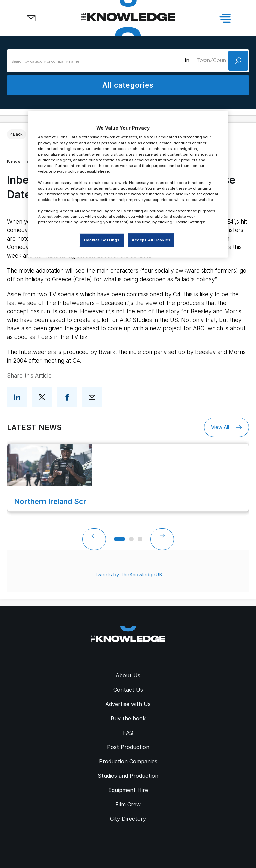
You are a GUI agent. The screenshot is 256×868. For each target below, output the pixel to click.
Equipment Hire (128, 790)
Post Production (128, 747)
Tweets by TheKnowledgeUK (128, 574)
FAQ (128, 733)
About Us (128, 675)
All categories (128, 85)
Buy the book (128, 718)
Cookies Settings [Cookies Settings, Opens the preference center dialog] (102, 240)
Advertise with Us (128, 704)
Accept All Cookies (151, 240)
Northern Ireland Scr (50, 501)
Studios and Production (128, 776)
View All (226, 427)
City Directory (128, 819)
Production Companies (128, 761)
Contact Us (128, 690)
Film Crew (128, 804)
